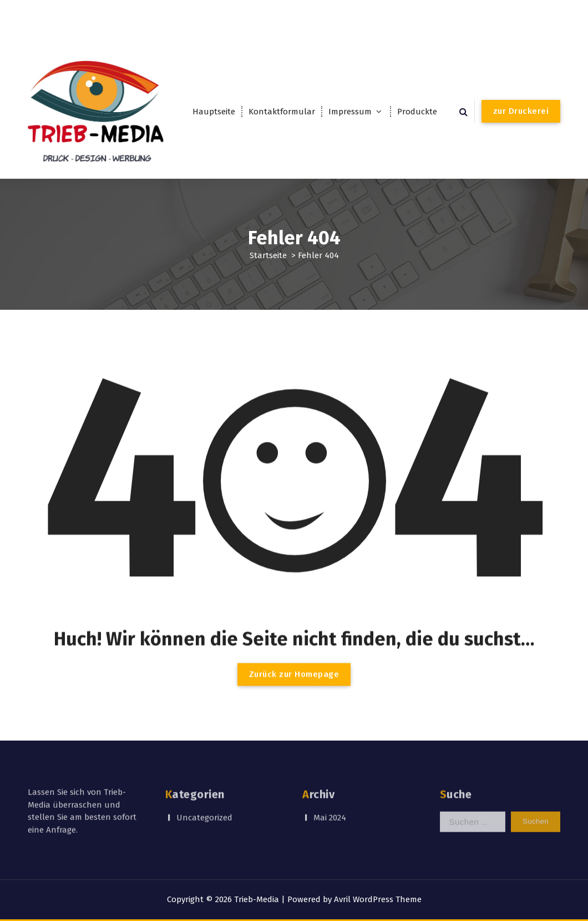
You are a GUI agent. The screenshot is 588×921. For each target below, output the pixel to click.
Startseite (268, 255)
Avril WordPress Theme (378, 899)
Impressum (350, 112)
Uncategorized (204, 801)
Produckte (417, 112)
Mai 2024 (330, 801)
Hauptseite (214, 112)
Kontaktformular (282, 112)
